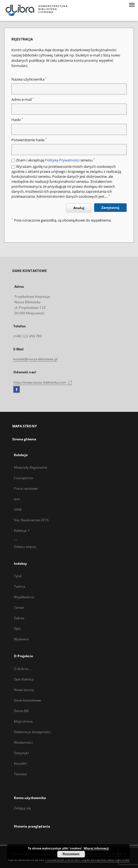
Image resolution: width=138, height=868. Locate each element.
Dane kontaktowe (28, 700)
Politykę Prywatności (62, 160)
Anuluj (79, 208)
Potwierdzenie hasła (29, 140)
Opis (17, 629)
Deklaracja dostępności (32, 732)
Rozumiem (71, 854)
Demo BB (21, 711)
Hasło (17, 120)
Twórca (20, 586)
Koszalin (20, 763)
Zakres (19, 618)
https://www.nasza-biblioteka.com (43, 382)
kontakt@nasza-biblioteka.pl (35, 359)
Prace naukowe (26, 488)
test (17, 499)
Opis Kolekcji (24, 679)
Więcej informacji (96, 848)
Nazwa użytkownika (29, 79)
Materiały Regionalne (31, 467)
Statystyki (21, 753)
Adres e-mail (23, 100)
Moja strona (23, 721)
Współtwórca (24, 597)
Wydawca (21, 639)
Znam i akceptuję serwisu (56, 160)
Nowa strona (24, 690)
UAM (18, 509)
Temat (19, 608)
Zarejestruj (110, 208)
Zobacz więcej (25, 547)
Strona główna (24, 439)
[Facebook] (17, 390)
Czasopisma (23, 478)
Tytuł (18, 576)
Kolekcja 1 (22, 531)
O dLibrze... (23, 669)
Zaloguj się (22, 808)
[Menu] (132, 4)
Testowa (21, 774)
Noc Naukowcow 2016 (31, 520)
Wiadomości (23, 742)
